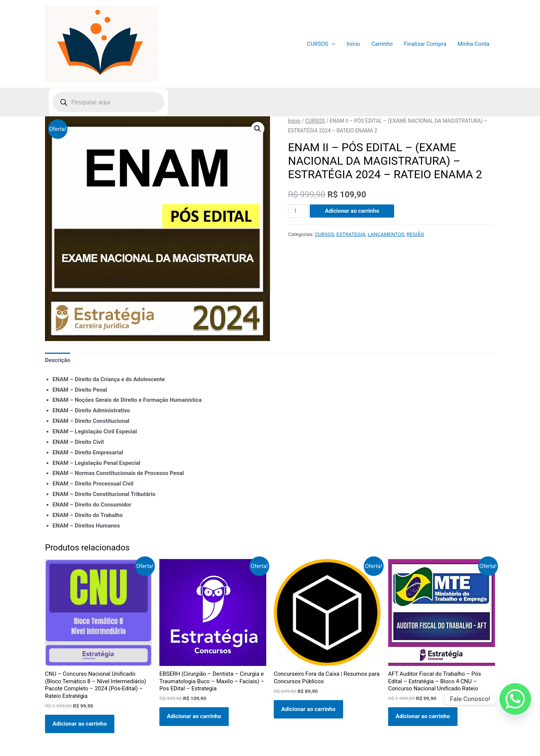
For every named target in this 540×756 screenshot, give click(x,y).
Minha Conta (473, 44)
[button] (258, 129)
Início (353, 44)
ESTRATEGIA (351, 234)
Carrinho (382, 44)
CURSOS (321, 44)
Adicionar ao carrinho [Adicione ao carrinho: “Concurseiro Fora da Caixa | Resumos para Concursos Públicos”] (308, 709)
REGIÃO (415, 234)
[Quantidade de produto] (298, 211)
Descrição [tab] (58, 360)
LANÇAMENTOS (386, 234)
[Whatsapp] (515, 699)
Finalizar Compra (425, 44)
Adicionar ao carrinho (352, 211)
